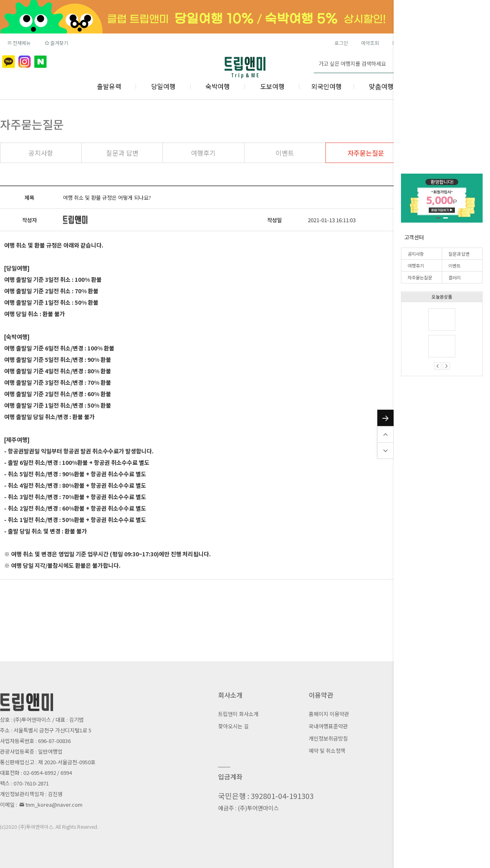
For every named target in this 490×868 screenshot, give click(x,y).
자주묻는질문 (420, 277)
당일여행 (163, 86)
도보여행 (272, 86)
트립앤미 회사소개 (238, 714)
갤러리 (454, 277)
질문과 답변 (459, 254)
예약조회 (370, 43)
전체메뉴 (19, 43)
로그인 (341, 43)
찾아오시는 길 (233, 726)
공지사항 (416, 254)
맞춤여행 (381, 86)
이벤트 (454, 266)
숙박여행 (218, 86)
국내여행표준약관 (328, 726)
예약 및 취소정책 (327, 751)
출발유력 (109, 86)
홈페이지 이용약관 (329, 714)
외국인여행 (326, 86)
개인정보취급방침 (328, 738)
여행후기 (416, 266)
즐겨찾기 (56, 43)
